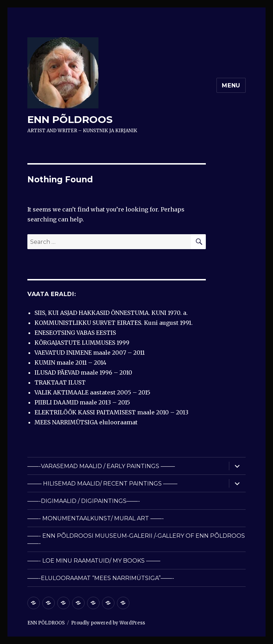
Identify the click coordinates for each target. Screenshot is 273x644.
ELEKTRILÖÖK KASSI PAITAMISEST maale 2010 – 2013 (111, 412)
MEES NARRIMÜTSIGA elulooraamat (86, 422)
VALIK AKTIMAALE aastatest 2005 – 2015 (92, 392)
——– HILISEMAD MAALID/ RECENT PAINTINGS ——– (102, 484)
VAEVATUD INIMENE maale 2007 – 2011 (90, 353)
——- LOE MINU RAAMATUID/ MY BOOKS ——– (94, 561)
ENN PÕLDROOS (70, 119)
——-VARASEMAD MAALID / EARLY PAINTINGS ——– (101, 466)
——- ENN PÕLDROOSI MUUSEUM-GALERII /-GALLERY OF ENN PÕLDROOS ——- (136, 540)
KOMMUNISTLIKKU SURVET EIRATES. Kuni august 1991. (114, 323)
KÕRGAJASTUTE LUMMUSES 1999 (82, 343)
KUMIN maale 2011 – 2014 (70, 363)
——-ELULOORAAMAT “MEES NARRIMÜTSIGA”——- (101, 578)
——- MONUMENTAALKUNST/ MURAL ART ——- (96, 518)
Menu (231, 85)
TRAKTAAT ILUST (60, 382)
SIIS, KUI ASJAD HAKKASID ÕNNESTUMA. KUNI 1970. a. (111, 313)
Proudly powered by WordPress (108, 623)
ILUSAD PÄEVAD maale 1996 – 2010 (83, 372)
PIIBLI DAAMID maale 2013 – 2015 (82, 402)
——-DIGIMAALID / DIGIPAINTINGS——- (84, 501)
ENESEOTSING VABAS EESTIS (75, 333)
